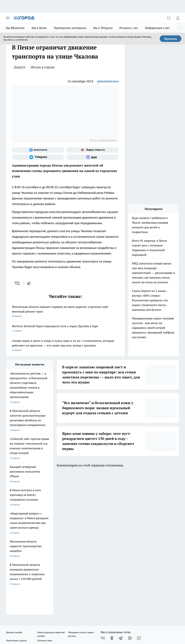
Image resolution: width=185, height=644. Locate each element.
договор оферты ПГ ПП (18, 602)
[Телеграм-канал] (38, 157)
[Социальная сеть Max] (93, 157)
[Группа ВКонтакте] (38, 150)
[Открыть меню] (8, 18)
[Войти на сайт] (178, 18)
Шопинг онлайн (14, 489)
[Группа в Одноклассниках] (112, 495)
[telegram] (30, 283)
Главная (75, 511)
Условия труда (46, 511)
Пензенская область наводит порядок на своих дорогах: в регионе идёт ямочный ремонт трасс (65, 312)
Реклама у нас (129, 28)
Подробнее (172, 611)
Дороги (20, 67)
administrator (108, 81)
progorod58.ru (61, 562)
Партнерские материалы (70, 28)
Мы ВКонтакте (15, 28)
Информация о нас (157, 28)
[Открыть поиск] (169, 18)
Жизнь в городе (43, 67)
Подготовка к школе (16, 498)
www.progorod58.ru (34, 524)
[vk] (17, 283)
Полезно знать (45, 498)
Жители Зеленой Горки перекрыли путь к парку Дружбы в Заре (65, 329)
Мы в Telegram (103, 28)
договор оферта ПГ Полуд (19, 599)
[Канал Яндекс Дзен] (130, 495)
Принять (171, 39)
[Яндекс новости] (93, 150)
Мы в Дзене (39, 28)
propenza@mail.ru (54, 534)
